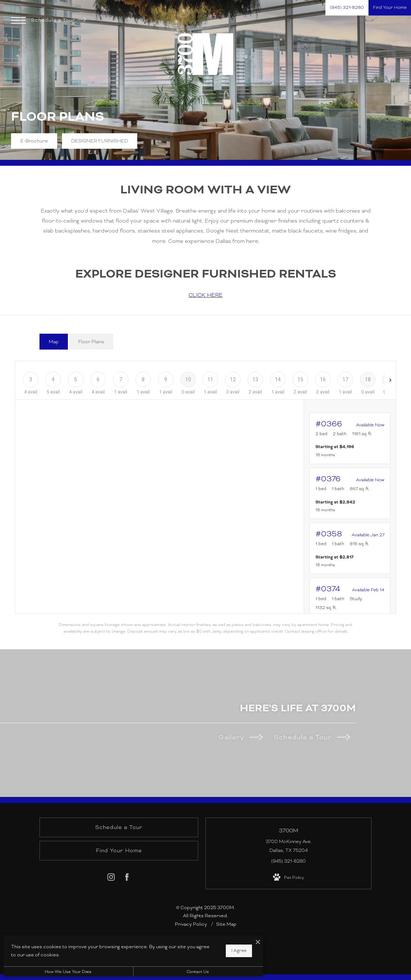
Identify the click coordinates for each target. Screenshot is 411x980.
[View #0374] (350, 608)
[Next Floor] (390, 380)
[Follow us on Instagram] (111, 879)
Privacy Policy (191, 924)
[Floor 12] (233, 379)
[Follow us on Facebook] (127, 879)
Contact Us (197, 972)
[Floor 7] (121, 379)
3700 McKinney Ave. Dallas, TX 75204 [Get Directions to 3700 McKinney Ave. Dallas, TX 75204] (289, 846)
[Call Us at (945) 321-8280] (347, 8)
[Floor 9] (165, 379)
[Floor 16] (323, 379)
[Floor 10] (188, 379)
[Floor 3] (31, 379)
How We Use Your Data (68, 972)
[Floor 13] (255, 379)
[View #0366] (350, 438)
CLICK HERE (205, 295)
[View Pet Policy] (289, 877)
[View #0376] (350, 493)
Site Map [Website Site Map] (226, 924)
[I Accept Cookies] (257, 943)
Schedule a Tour (58, 20)
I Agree (238, 950)
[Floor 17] (345, 379)
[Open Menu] (18, 20)
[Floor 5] (76, 379)
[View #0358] (350, 548)
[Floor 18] (368, 379)
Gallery (241, 737)
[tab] (54, 342)
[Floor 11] (210, 379)
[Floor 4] (53, 379)
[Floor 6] (98, 379)
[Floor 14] (278, 379)
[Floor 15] (301, 379)
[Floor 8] (143, 379)
